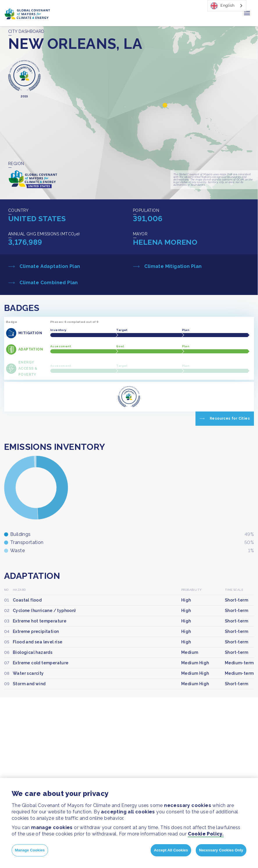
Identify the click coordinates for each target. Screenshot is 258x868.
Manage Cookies (30, 850)
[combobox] (227, 6)
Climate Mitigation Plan (172, 266)
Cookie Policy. (206, 834)
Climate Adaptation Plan (49, 266)
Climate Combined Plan (48, 283)
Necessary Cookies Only (221, 850)
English (223, 6)
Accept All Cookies (171, 850)
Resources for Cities (230, 418)
